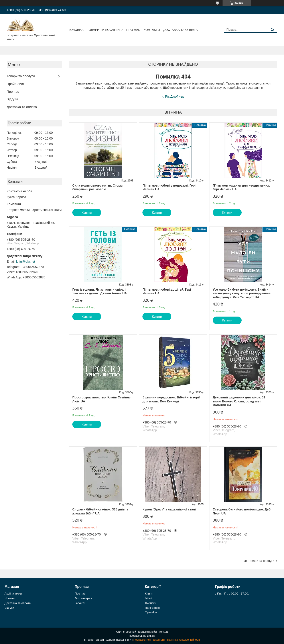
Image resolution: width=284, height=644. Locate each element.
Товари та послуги (103, 30)
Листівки (151, 603)
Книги (149, 594)
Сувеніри (151, 612)
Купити (87, 213)
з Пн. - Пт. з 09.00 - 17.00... (233, 594)
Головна (76, 30)
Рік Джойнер (175, 96)
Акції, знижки (13, 594)
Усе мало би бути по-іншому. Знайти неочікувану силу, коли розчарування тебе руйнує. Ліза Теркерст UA (242, 293)
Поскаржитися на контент (149, 640)
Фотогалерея (83, 598)
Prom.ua (163, 632)
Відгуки (12, 99)
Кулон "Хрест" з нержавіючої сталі (169, 509)
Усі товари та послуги (259, 561)
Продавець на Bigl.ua (142, 636)
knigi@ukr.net (26, 262)
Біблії (148, 598)
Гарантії (80, 603)
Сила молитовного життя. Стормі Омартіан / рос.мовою (98, 187)
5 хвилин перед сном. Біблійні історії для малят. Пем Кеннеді (171, 399)
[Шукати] (272, 30)
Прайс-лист (16, 84)
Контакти (152, 30)
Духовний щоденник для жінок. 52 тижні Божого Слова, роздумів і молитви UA (239, 401)
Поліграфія (152, 608)
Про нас (133, 30)
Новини (9, 598)
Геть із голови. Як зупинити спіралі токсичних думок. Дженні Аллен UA (100, 291)
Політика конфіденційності (183, 640)
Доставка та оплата (180, 30)
